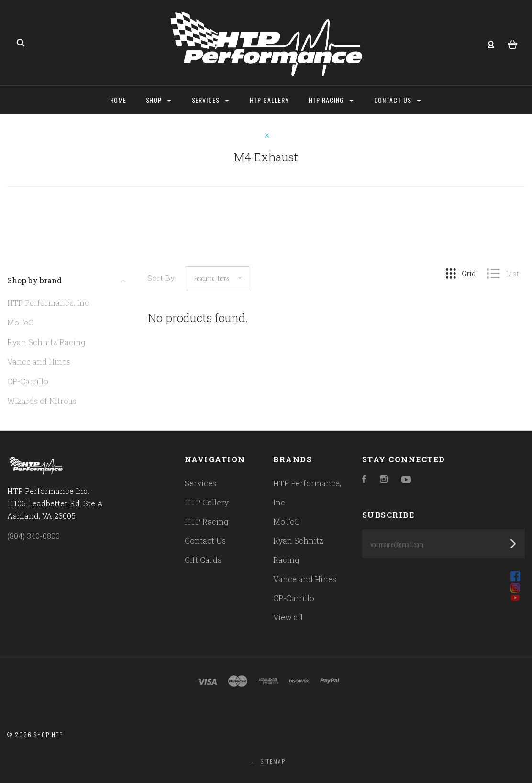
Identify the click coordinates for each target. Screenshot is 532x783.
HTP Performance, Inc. (49, 303)
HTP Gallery (270, 100)
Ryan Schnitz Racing (46, 342)
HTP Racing (331, 100)
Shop (159, 100)
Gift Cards (203, 560)
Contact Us (398, 100)
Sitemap (273, 761)
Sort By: (162, 278)
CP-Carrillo (28, 381)
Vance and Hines (39, 362)
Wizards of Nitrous (42, 401)
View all (288, 617)
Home (118, 100)
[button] (443, 576)
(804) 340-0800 (33, 536)
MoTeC (20, 322)
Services (211, 100)
